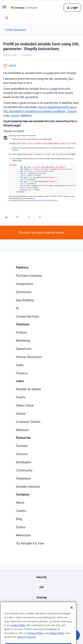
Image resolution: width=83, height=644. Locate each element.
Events (21, 397)
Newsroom (23, 535)
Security (41, 577)
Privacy (42, 607)
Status (21, 527)
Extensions (24, 292)
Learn (20, 381)
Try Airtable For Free (30, 543)
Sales (20, 365)
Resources (23, 438)
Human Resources (29, 357)
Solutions (23, 324)
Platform (22, 267)
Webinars (22, 430)
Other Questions (16, 30)
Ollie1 (13, 66)
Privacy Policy (36, 640)
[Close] (71, 615)
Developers (24, 462)
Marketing (23, 341)
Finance (22, 373)
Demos (21, 414)
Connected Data (27, 316)
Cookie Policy (18, 632)
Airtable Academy (28, 389)
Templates (23, 478)
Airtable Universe (28, 487)
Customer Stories (28, 422)
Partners (22, 446)
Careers (21, 511)
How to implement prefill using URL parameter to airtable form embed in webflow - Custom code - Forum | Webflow (40, 111)
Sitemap (42, 597)
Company (23, 494)
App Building (25, 300)
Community (24, 470)
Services (22, 454)
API (41, 587)
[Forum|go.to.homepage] (24, 8)
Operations (24, 349)
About (20, 503)
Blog (19, 519)
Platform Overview (29, 276)
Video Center (25, 405)
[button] (4, 8)
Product (22, 332)
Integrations (25, 284)
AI (17, 308)
